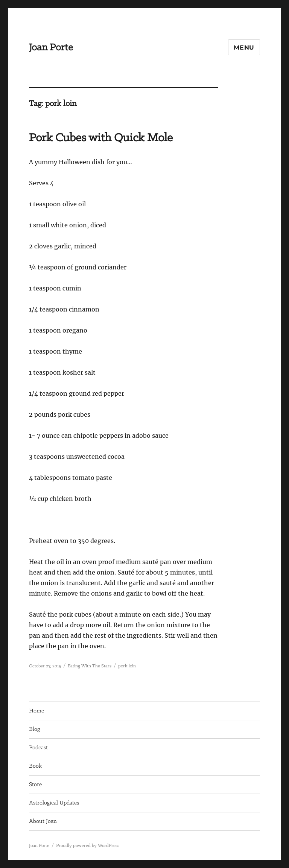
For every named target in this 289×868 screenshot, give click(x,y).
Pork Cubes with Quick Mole (101, 138)
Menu (244, 48)
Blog (34, 729)
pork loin (127, 666)
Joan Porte (51, 48)
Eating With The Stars (90, 666)
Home (37, 711)
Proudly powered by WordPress (88, 846)
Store (35, 785)
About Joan (43, 821)
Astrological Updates (54, 803)
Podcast (38, 748)
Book (35, 766)
